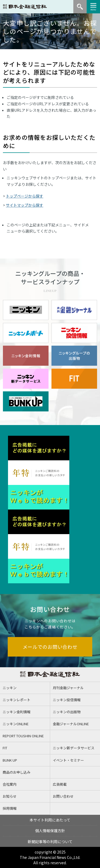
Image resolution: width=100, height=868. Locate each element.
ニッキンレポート (17, 700)
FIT (5, 748)
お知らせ (10, 796)
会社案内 (10, 784)
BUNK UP (10, 760)
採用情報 (10, 808)
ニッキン (10, 688)
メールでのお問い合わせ (50, 647)
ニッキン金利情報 (17, 712)
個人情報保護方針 (50, 831)
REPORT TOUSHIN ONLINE (23, 736)
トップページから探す (25, 196)
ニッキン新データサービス (74, 748)
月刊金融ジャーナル (68, 688)
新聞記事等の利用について (50, 842)
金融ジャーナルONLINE (71, 724)
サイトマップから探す (25, 205)
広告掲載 (60, 784)
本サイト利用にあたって (50, 820)
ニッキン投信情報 (67, 700)
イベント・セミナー (68, 760)
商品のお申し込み (17, 772)
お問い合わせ (63, 796)
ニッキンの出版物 (67, 712)
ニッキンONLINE (16, 724)
